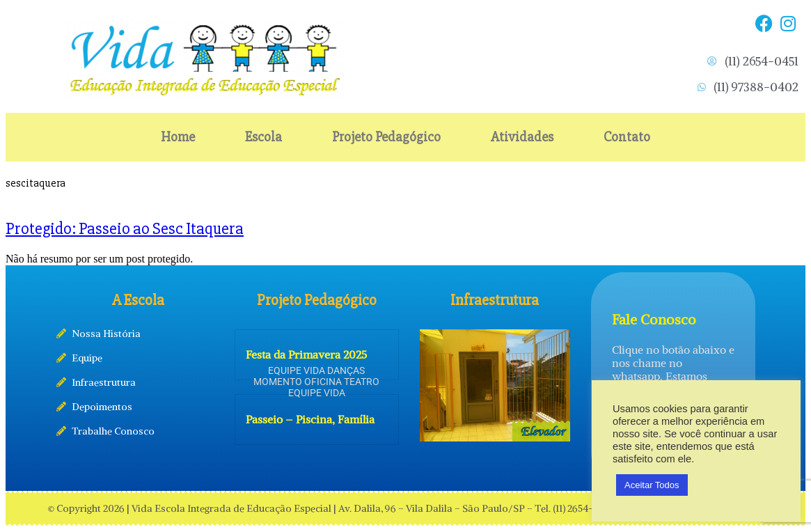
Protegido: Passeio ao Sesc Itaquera (125, 229)
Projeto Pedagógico (386, 137)
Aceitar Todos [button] (652, 485)
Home (178, 137)
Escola (263, 137)
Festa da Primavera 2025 (306, 354)
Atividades (522, 137)
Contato (627, 137)
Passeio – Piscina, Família (310, 419)
